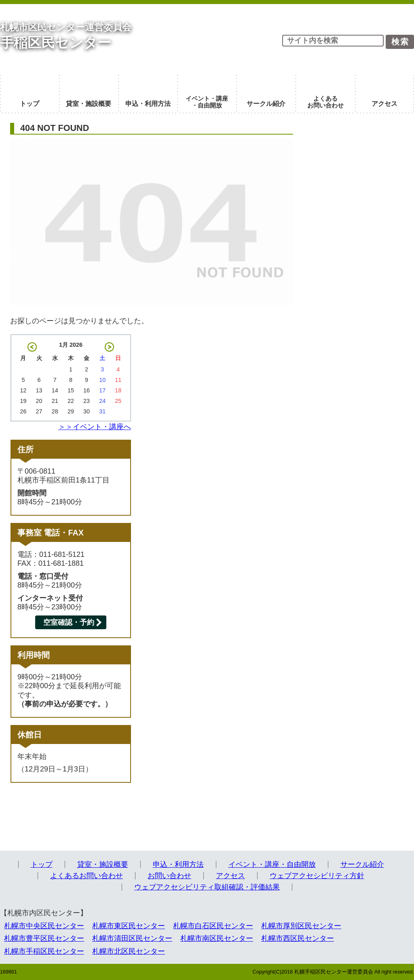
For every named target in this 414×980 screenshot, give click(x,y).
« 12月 (32, 347)
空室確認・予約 (69, 622)
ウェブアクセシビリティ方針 (317, 876)
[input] (333, 41)
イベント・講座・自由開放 (272, 864)
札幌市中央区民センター (44, 926)
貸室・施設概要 (103, 864)
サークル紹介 (362, 864)
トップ (42, 864)
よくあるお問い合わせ (87, 876)
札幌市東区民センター (129, 926)
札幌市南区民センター (217, 938)
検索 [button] (400, 42)
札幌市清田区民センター (132, 938)
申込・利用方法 (178, 864)
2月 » (109, 347)
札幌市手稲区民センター (44, 951)
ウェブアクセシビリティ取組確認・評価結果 (207, 887)
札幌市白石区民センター (213, 926)
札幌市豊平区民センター (44, 938)
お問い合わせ (169, 876)
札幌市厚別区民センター (301, 926)
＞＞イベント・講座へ (95, 427)
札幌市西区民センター (298, 938)
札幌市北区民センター (129, 951)
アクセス (230, 876)
